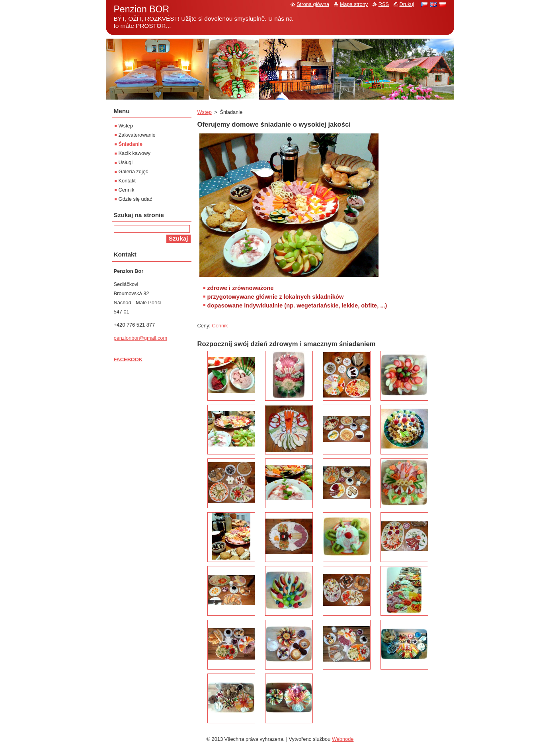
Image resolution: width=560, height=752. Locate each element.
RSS (384, 4)
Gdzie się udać (136, 199)
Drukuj (407, 4)
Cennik (220, 326)
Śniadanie (131, 144)
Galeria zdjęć (134, 171)
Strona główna (313, 4)
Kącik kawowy (135, 153)
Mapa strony (354, 4)
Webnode (343, 739)
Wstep (205, 112)
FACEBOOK (128, 359)
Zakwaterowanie (137, 135)
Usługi (126, 162)
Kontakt (127, 181)
